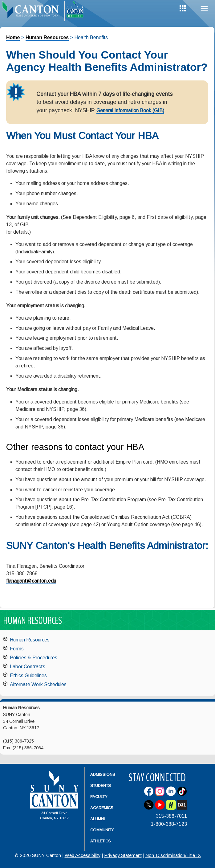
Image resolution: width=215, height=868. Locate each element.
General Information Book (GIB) (130, 111)
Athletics (101, 841)
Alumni (97, 819)
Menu (204, 8)
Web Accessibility (83, 855)
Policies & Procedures (34, 658)
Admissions (103, 774)
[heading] (32, 11)
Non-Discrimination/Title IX (173, 855)
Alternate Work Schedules (38, 684)
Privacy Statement (123, 855)
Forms (17, 649)
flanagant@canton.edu (31, 581)
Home (13, 37)
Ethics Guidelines (28, 676)
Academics (102, 808)
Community (102, 830)
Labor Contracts (28, 667)
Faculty (99, 797)
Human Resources (47, 37)
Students (101, 786)
